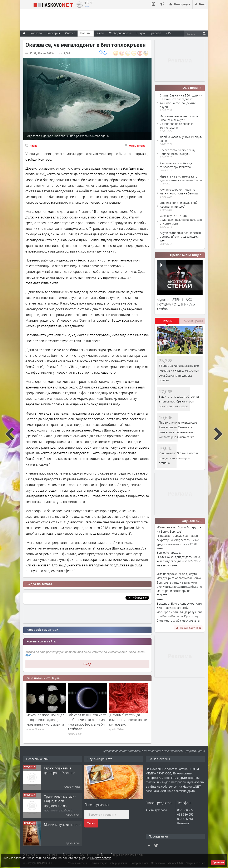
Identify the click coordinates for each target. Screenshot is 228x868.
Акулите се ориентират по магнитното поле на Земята (179, 191)
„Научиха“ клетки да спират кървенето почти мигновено (128, 720)
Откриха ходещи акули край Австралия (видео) (179, 205)
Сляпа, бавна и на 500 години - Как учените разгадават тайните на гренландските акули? (181, 101)
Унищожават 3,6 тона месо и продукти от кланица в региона (178, 458)
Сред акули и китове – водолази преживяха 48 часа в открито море (181, 219)
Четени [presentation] (167, 321)
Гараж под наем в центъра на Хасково (60, 770)
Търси (91, 823)
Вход (87, 664)
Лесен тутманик (97, 805)
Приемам (218, 863)
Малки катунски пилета (62, 824)
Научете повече (101, 858)
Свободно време (120, 33)
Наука (33, 146)
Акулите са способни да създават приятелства (176, 165)
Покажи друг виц (188, 628)
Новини (85, 33)
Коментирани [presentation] (192, 321)
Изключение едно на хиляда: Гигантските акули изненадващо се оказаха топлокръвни (179, 122)
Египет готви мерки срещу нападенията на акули (178, 152)
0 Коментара (137, 146)
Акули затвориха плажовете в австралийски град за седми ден (180, 237)
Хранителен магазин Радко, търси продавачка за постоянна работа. (60, 803)
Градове (155, 33)
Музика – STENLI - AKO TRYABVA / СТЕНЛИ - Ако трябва (176, 304)
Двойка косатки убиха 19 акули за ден (181, 139)
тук (28, 655)
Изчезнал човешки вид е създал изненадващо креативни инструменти (46, 720)
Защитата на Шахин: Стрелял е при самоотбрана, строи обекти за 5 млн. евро (179, 401)
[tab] (167, 322)
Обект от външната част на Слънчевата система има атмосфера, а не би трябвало (87, 722)
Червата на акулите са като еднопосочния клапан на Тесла (181, 178)
